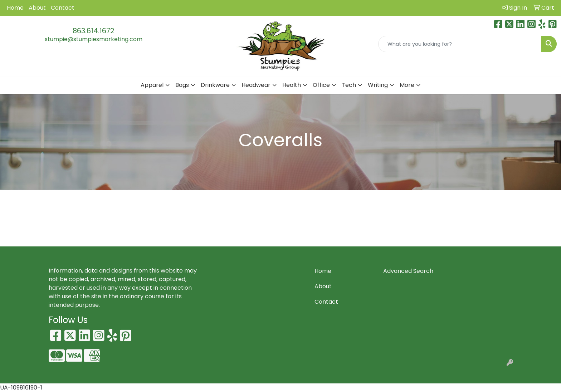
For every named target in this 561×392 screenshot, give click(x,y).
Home (15, 8)
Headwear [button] (256, 85)
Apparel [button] (152, 85)
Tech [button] (349, 85)
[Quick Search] (460, 44)
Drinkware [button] (215, 85)
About (37, 8)
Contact (63, 8)
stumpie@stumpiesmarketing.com (94, 39)
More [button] (407, 85)
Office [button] (321, 85)
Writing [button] (378, 85)
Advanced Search (408, 271)
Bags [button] (182, 85)
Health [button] (292, 85)
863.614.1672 (94, 31)
